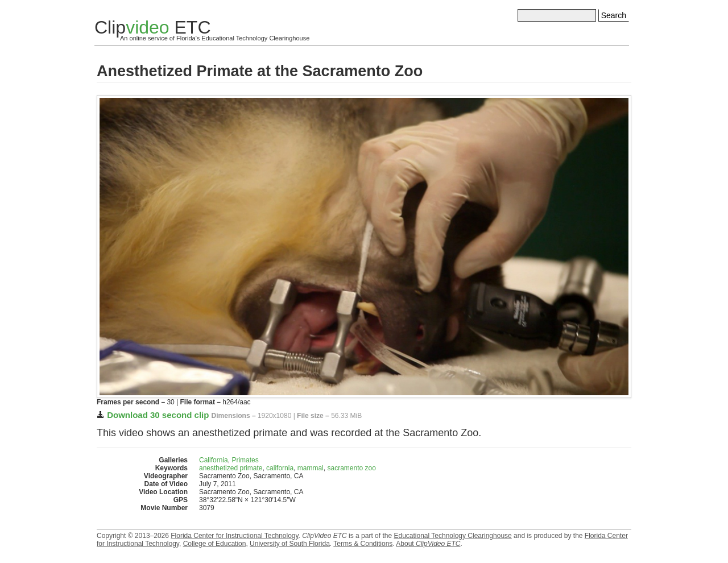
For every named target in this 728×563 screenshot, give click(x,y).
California (214, 460)
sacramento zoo (351, 468)
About (428, 544)
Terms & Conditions (363, 544)
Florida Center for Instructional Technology (234, 536)
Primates (245, 460)
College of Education (215, 544)
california (280, 468)
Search (614, 15)
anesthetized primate (231, 468)
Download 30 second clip (158, 415)
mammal (311, 468)
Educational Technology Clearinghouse (452, 536)
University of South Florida (290, 544)
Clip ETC (153, 27)
